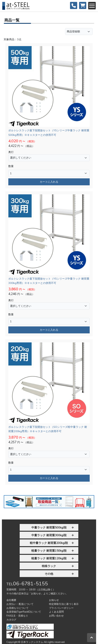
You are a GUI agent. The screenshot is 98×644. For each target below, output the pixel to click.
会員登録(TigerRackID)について (24, 612)
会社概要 (11, 600)
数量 (11, 166)
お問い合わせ (56, 616)
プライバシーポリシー (61, 608)
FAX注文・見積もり (17, 616)
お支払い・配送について (20, 604)
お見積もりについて (17, 608)
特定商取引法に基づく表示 (64, 604)
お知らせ (54, 600)
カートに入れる (49, 182)
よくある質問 (56, 612)
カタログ (11, 620)
